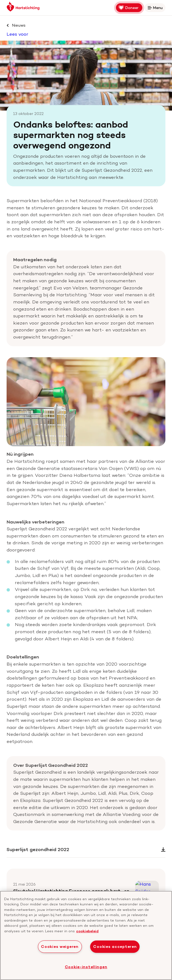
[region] (86, 935)
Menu (156, 9)
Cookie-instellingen (86, 967)
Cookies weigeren (60, 947)
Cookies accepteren (115, 947)
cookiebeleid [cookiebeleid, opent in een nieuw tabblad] (87, 931)
